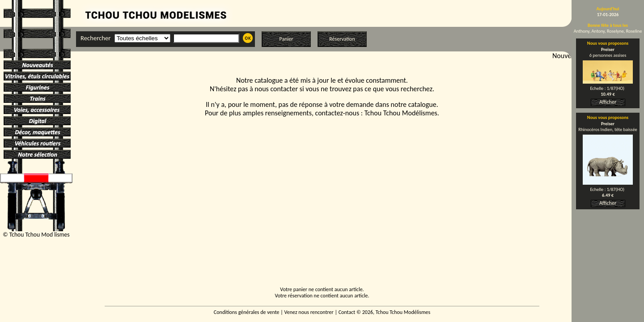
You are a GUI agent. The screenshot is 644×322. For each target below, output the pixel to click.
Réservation (342, 39)
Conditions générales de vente (247, 312)
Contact (347, 312)
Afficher (608, 102)
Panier (286, 39)
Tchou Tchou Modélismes (401, 113)
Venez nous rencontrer (309, 312)
